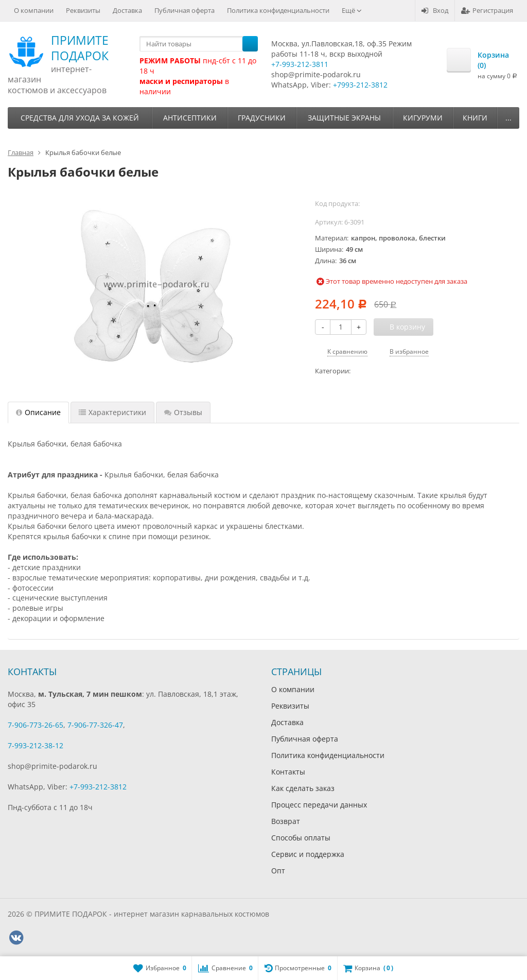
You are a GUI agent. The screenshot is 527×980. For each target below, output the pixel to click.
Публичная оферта (185, 10)
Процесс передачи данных (319, 805)
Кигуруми (423, 118)
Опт (278, 871)
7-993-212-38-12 (36, 745)
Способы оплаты (301, 838)
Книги (475, 118)
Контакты (288, 772)
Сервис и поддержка (308, 854)
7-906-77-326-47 (95, 725)
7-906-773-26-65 (36, 725)
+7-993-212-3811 (300, 64)
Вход (435, 10)
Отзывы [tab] (183, 412)
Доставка (127, 10)
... (508, 118)
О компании (34, 10)
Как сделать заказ (303, 788)
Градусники (262, 118)
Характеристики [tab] (112, 412)
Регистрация (487, 10)
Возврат (286, 821)
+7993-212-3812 (360, 85)
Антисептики (190, 118)
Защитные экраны (344, 118)
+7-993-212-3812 (98, 787)
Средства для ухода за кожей (80, 118)
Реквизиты (83, 10)
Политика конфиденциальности (278, 10)
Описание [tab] (38, 412)
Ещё (352, 10)
